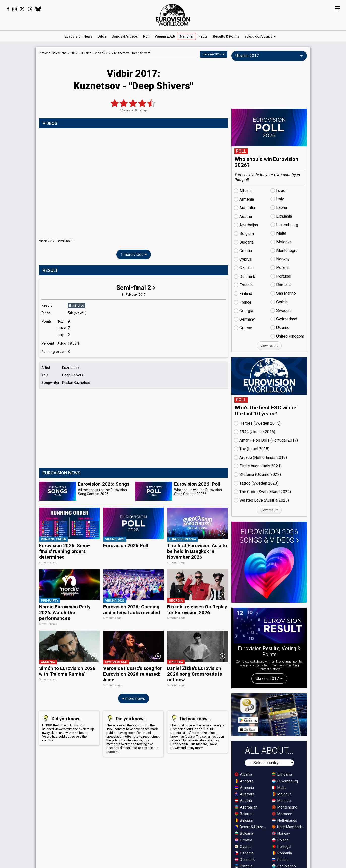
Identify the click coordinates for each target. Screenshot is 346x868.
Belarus (244, 814)
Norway (281, 833)
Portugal (282, 847)
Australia (245, 794)
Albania (243, 774)
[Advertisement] (133, 429)
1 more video (134, 255)
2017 (74, 53)
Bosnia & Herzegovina (251, 827)
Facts (203, 36)
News (79, 36)
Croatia (243, 840)
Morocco (282, 814)
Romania (282, 853)
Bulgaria (244, 833)
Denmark (245, 860)
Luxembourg (285, 781)
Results (226, 36)
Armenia (244, 788)
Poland (280, 840)
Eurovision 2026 (269, 536)
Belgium (244, 820)
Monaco (281, 801)
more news (134, 695)
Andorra (244, 781)
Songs (125, 36)
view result (269, 346)
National (187, 36)
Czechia (244, 853)
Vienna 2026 (165, 36)
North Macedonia (287, 827)
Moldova (282, 794)
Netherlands (285, 820)
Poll (146, 36)
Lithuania (282, 774)
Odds (102, 36)
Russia (280, 860)
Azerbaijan (246, 807)
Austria (243, 801)
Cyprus (243, 847)
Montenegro (285, 807)
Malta (279, 788)
